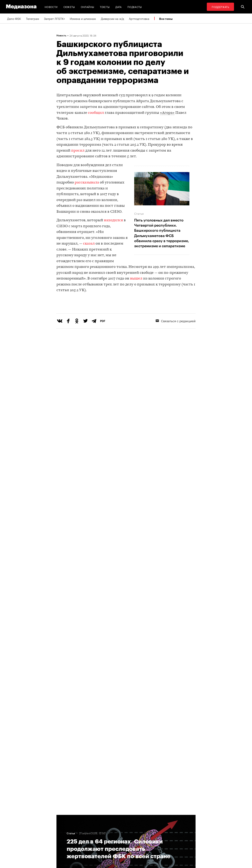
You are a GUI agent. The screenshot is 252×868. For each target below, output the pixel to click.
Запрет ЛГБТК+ (54, 18)
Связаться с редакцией (176, 337)
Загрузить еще (126, 689)
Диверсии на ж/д (112, 18)
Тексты (105, 7)
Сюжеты (69, 7)
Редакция (64, 817)
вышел (136, 279)
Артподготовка (139, 18)
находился (113, 220)
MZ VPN (113, 832)
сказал (89, 244)
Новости (51, 7)
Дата (118, 7)
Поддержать (220, 7)
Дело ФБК (14, 18)
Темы (61, 840)
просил (78, 151)
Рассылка (115, 824)
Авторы (63, 832)
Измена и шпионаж (83, 18)
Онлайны (88, 7)
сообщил (96, 113)
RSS (113, 817)
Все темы (166, 19)
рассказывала (87, 183)
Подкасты (135, 7)
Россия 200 (116, 840)
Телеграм (33, 18)
